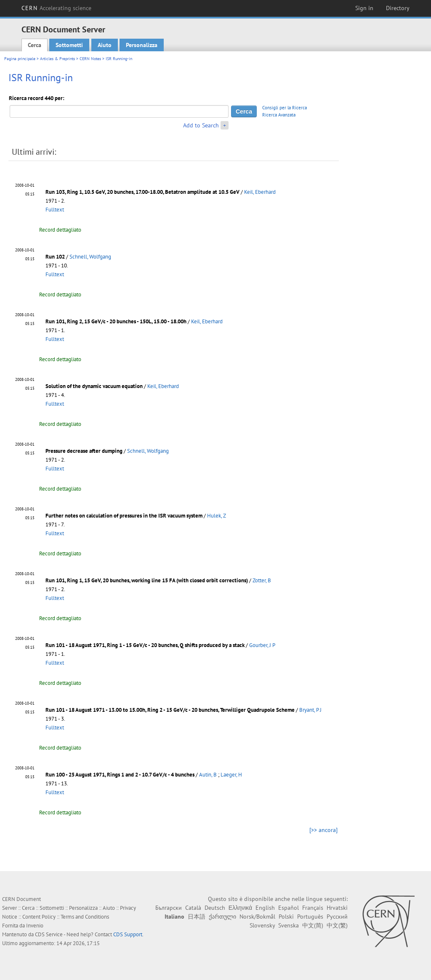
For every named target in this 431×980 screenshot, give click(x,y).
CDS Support (128, 934)
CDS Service (49, 934)
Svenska (289, 925)
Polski (286, 917)
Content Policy (39, 917)
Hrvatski (337, 908)
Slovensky (262, 925)
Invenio (35, 926)
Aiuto (105, 45)
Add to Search (201, 125)
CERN (56, 8)
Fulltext (55, 210)
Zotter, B (262, 580)
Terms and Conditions (85, 917)
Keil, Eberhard (260, 192)
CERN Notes (90, 59)
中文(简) (313, 925)
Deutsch (215, 908)
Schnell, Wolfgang (90, 257)
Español (289, 908)
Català (193, 908)
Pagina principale (20, 59)
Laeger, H (231, 775)
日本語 (197, 917)
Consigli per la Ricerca (285, 108)
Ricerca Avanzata (279, 115)
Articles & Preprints (57, 59)
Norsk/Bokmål (257, 917)
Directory (398, 8)
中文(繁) (337, 925)
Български (169, 908)
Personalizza (142, 45)
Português (310, 917)
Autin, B (208, 775)
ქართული (222, 917)
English (265, 908)
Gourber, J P (262, 645)
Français (313, 908)
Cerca (35, 45)
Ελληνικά (240, 908)
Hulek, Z (217, 516)
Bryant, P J (310, 710)
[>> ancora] (323, 830)
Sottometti (69, 45)
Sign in (364, 8)
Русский (337, 917)
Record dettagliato (60, 230)
